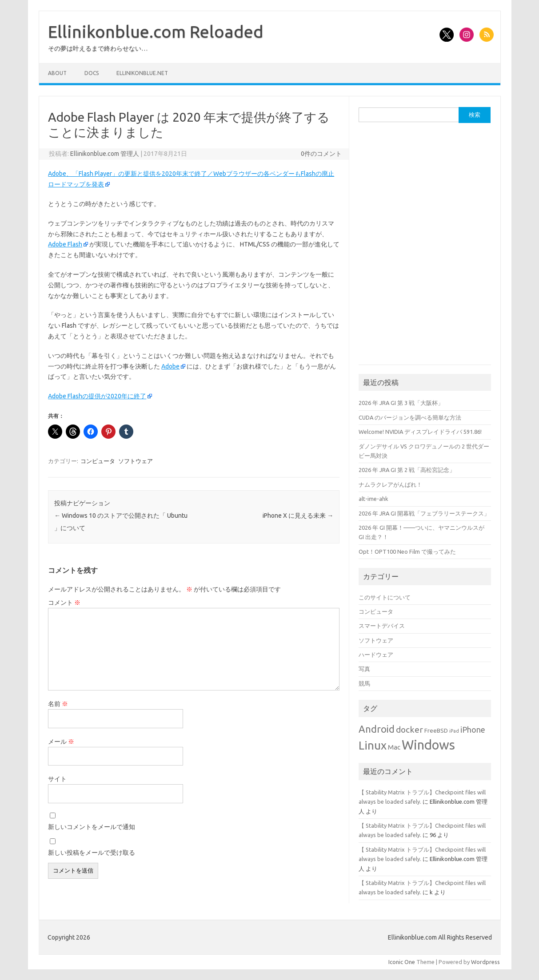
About (57, 73)
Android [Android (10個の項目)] (377, 729)
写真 (364, 669)
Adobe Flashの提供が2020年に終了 (97, 396)
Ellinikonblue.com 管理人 (105, 154)
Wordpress (485, 962)
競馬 (364, 683)
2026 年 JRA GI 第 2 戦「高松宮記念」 (407, 470)
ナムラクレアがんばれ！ (390, 484)
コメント (64, 603)
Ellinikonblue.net (142, 73)
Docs (92, 73)
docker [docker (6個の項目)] (409, 730)
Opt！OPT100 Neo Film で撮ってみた (407, 551)
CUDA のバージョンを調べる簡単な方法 (410, 417)
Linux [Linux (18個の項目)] (373, 745)
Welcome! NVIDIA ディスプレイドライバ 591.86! (420, 432)
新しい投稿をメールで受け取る (92, 853)
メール (61, 742)
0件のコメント (321, 154)
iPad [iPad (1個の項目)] (454, 731)
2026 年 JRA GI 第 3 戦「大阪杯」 (401, 403)
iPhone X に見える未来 (298, 516)
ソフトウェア (136, 461)
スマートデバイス (382, 626)
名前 (58, 704)
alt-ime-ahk (373, 499)
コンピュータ (98, 461)
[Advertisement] (425, 190)
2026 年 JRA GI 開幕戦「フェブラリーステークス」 (424, 513)
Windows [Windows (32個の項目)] (428, 745)
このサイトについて (385, 597)
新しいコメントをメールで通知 (92, 827)
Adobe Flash (65, 244)
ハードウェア (376, 655)
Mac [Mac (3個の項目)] (394, 747)
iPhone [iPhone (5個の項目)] (473, 730)
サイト (57, 779)
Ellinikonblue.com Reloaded (156, 32)
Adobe (170, 366)
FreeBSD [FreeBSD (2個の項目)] (436, 730)
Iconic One (402, 962)
